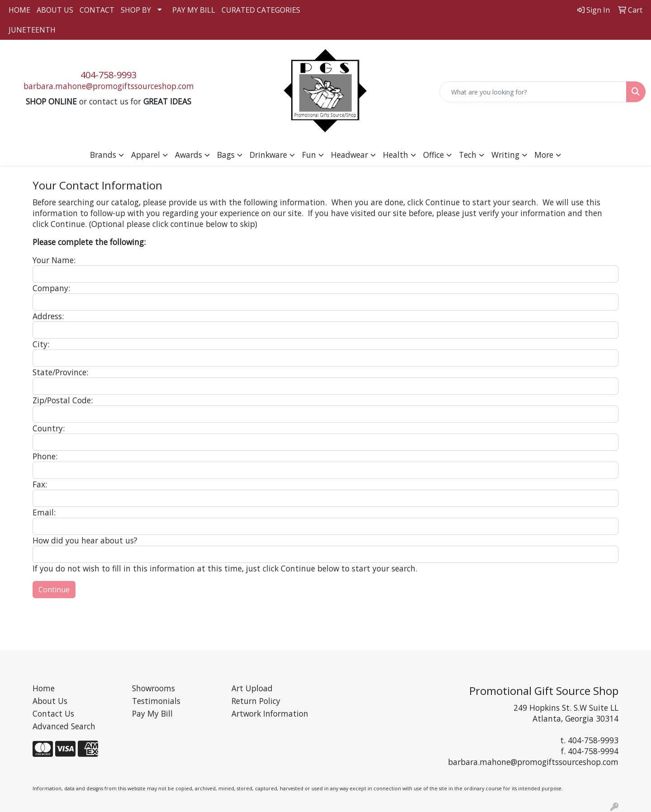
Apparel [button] (146, 155)
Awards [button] (189, 155)
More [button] (544, 155)
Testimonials (156, 701)
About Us (50, 701)
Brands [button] (103, 155)
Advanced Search (64, 726)
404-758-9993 (108, 75)
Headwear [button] (349, 155)
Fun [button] (309, 155)
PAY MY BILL (194, 10)
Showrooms (153, 688)
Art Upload (252, 688)
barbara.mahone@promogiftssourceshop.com (109, 86)
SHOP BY (136, 10)
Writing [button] (505, 155)
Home (44, 688)
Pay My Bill (152, 713)
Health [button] (396, 155)
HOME (19, 10)
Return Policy (256, 701)
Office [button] (434, 155)
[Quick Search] (533, 92)
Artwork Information (270, 713)
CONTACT (97, 10)
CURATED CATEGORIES (261, 10)
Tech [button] (468, 155)
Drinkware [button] (268, 155)
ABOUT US (55, 10)
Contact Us (53, 713)
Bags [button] (226, 155)
